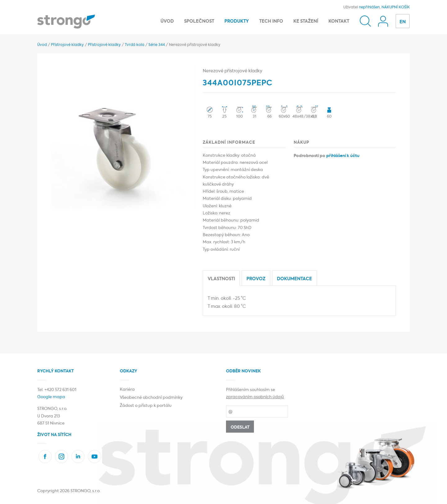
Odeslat (240, 427)
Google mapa (51, 397)
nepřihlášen (369, 7)
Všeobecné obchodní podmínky (151, 398)
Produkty (237, 21)
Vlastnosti (221, 279)
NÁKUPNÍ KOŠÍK (396, 7)
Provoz (256, 279)
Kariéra (127, 390)
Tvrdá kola (135, 45)
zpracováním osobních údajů (255, 397)
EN (403, 22)
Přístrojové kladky (67, 45)
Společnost (199, 21)
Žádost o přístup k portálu (146, 406)
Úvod (167, 21)
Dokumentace (294, 279)
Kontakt (339, 21)
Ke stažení (306, 21)
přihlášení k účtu (343, 156)
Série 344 (157, 45)
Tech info (271, 21)
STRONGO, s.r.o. (86, 491)
